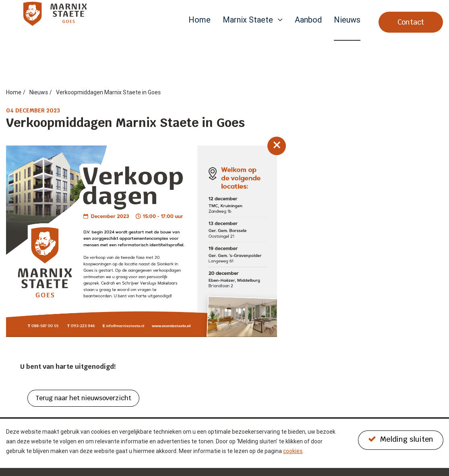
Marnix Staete (248, 20)
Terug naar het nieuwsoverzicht (83, 398)
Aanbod (308, 20)
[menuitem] (200, 28)
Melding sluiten (401, 439)
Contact (411, 22)
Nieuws (347, 20)
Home (200, 20)
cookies (293, 451)
